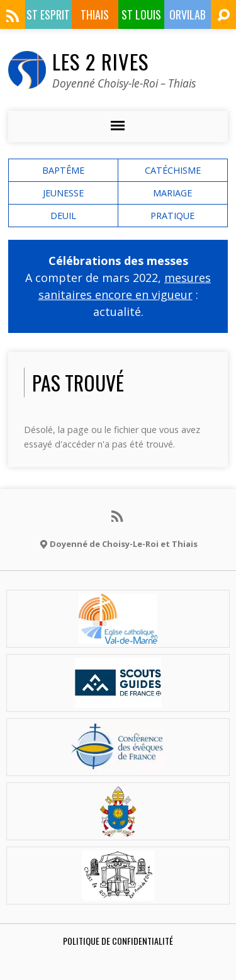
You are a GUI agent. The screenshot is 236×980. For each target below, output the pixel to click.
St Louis (141, 14)
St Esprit (48, 14)
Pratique (172, 216)
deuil (63, 216)
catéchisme (173, 170)
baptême (63, 170)
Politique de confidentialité (118, 941)
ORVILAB (188, 14)
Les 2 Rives (100, 61)
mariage (172, 193)
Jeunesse (63, 193)
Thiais (95, 14)
